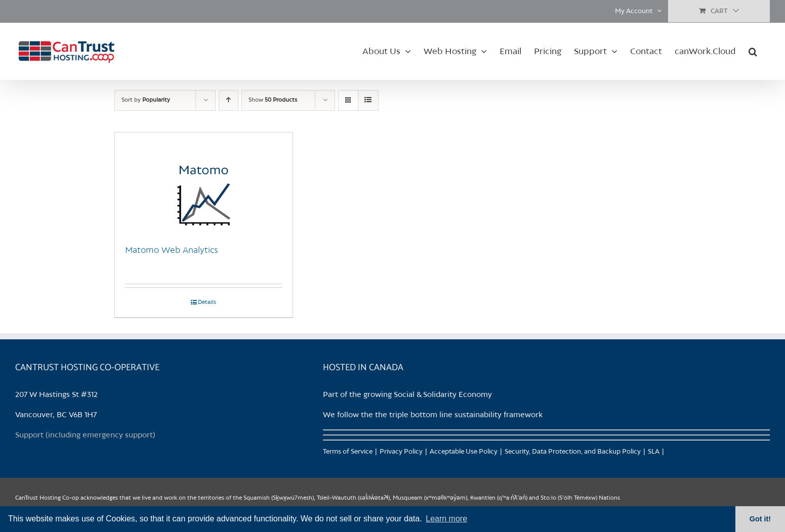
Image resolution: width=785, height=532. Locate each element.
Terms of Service (348, 452)
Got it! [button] (760, 519)
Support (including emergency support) (85, 435)
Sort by (146, 100)
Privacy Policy (401, 452)
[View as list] (368, 100)
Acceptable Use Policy (464, 452)
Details (207, 302)
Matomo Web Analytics (172, 250)
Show (273, 100)
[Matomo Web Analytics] (204, 183)
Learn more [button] (446, 519)
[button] (753, 51)
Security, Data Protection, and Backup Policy (573, 452)
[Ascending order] (229, 100)
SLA (654, 452)
